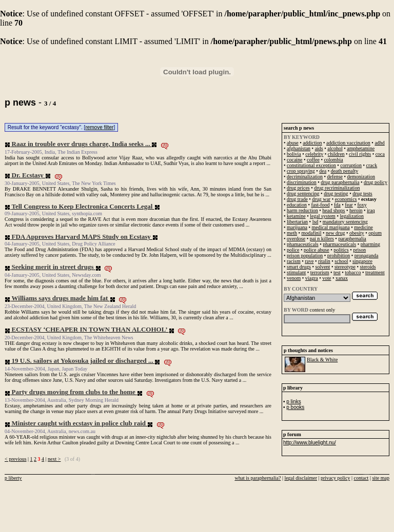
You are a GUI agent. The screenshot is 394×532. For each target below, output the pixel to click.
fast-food (320, 205)
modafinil (312, 233)
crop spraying (301, 171)
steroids (368, 267)
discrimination (302, 182)
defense (335, 177)
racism (294, 261)
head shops (333, 210)
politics (341, 250)
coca (380, 154)
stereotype (345, 267)
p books (295, 407)
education (297, 205)
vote (327, 278)
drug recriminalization (337, 188)
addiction (312, 143)
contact (361, 478)
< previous (16, 459)
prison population (305, 255)
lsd (316, 222)
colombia (333, 160)
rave (309, 261)
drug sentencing (303, 193)
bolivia (294, 154)
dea (323, 171)
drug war (321, 199)
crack (372, 165)
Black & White (322, 360)
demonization (361, 177)
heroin (356, 210)
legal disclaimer (301, 478)
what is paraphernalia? (258, 478)
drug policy (376, 182)
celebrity (314, 154)
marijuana (297, 227)
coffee (313, 160)
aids (319, 148)
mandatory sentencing (345, 222)
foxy (362, 205)
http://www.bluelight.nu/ (310, 443)
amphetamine (361, 148)
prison (359, 250)
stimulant (296, 272)
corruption (351, 165)
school (341, 261)
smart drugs (299, 267)
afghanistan (299, 148)
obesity (357, 233)
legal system (323, 216)
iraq (371, 210)
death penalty (345, 171)
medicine (363, 227)
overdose (296, 239)
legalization (352, 216)
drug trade (297, 199)
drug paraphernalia (340, 182)
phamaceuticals (303, 244)
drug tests (362, 193)
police (293, 250)
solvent (322, 267)
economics (346, 199)
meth (292, 233)
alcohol (335, 148)
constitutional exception (311, 165)
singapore (362, 261)
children (336, 154)
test (337, 272)
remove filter (99, 127)
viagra (312, 278)
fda (337, 205)
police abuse (317, 250)
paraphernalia (352, 239)
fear (349, 205)
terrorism (320, 272)
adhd (379, 143)
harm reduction (302, 210)
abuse (293, 143)
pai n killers (322, 239)
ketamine (296, 216)
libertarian (297, 222)
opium (375, 233)
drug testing (336, 193)
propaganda (367, 255)
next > (54, 459)
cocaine (295, 160)
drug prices (298, 188)
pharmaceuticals (339, 244)
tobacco (353, 272)
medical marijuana (331, 227)
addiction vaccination (348, 143)
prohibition (339, 255)
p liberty (13, 478)
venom (294, 278)
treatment (375, 272)
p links (293, 402)
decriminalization (305, 177)
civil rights (360, 154)
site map (381, 478)
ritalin (324, 261)
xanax (342, 278)
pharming (370, 244)
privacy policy (335, 478)
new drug (336, 233)
